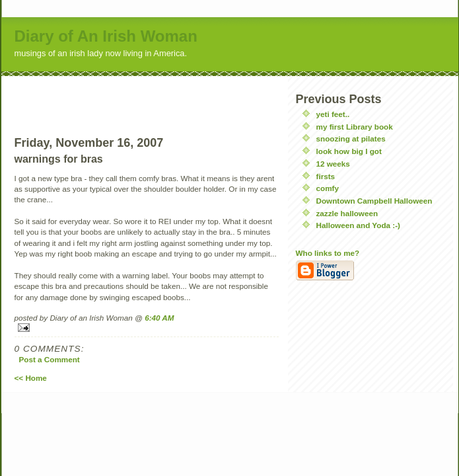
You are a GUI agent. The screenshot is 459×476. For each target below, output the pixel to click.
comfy (328, 188)
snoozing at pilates (351, 139)
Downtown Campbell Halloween (374, 201)
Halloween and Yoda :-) (359, 225)
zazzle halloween (347, 213)
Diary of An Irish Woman (106, 36)
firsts (326, 176)
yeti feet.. (333, 114)
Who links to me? (328, 253)
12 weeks (333, 164)
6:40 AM (159, 318)
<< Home (31, 378)
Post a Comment (50, 359)
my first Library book (355, 127)
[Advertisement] (147, 96)
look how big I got (349, 151)
